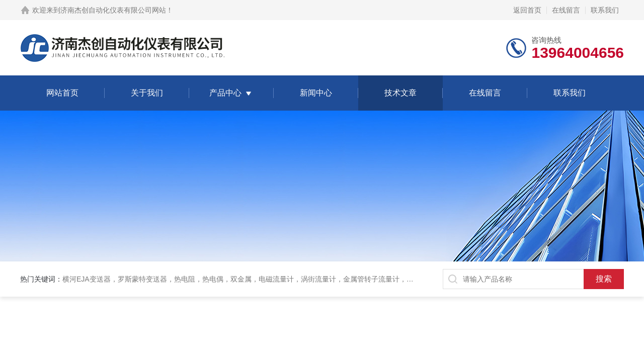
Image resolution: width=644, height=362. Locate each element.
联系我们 (605, 10)
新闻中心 (316, 93)
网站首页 (62, 93)
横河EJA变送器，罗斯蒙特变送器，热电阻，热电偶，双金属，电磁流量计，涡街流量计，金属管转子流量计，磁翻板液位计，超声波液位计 (280, 279)
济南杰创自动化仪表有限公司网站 (113, 10)
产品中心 (225, 93)
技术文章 (400, 93)
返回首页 (527, 10)
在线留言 (566, 10)
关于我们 (147, 93)
